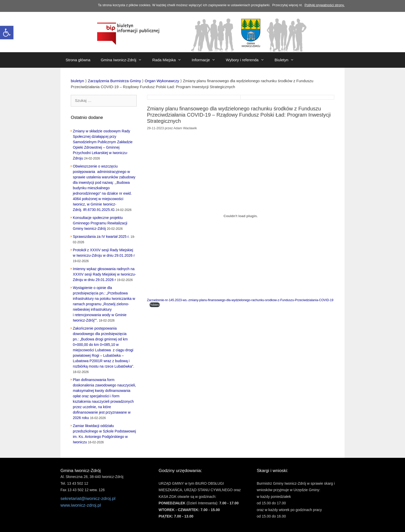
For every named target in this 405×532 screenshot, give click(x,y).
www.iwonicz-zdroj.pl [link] (81, 505)
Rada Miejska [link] (169, 60)
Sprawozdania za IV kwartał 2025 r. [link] (101, 237)
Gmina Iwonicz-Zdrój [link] (124, 60)
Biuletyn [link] (287, 60)
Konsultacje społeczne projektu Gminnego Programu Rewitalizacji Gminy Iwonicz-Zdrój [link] (100, 223)
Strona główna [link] (78, 60)
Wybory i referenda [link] (248, 60)
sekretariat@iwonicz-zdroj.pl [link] (88, 499)
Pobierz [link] (155, 305)
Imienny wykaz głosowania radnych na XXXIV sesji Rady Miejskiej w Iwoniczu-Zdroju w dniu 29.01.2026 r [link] (104, 274)
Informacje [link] (206, 60)
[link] (7, 33)
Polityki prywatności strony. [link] (325, 5)
